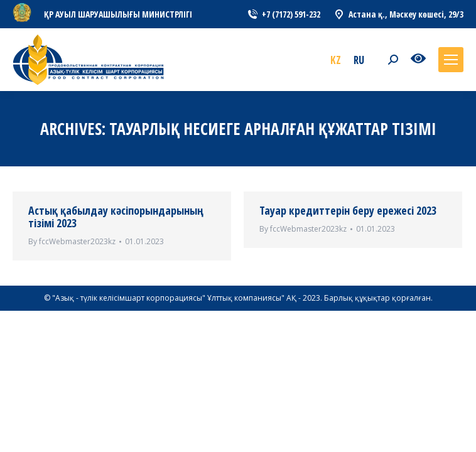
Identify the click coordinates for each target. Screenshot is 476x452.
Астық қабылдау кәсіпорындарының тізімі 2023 (116, 217)
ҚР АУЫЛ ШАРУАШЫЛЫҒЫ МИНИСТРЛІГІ (118, 14)
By (72, 241)
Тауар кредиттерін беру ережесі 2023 (348, 210)
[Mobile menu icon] (451, 60)
